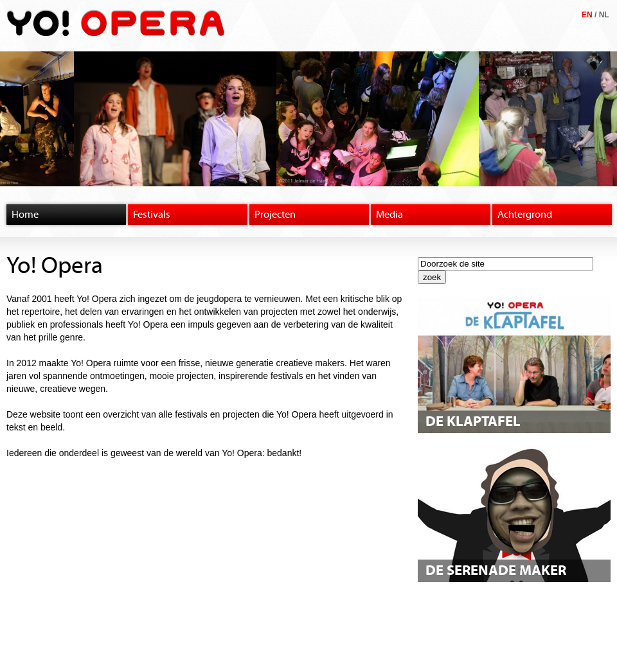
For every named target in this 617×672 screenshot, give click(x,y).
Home (25, 215)
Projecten (275, 215)
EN (587, 15)
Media (389, 215)
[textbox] (505, 264)
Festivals (152, 215)
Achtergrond (525, 215)
